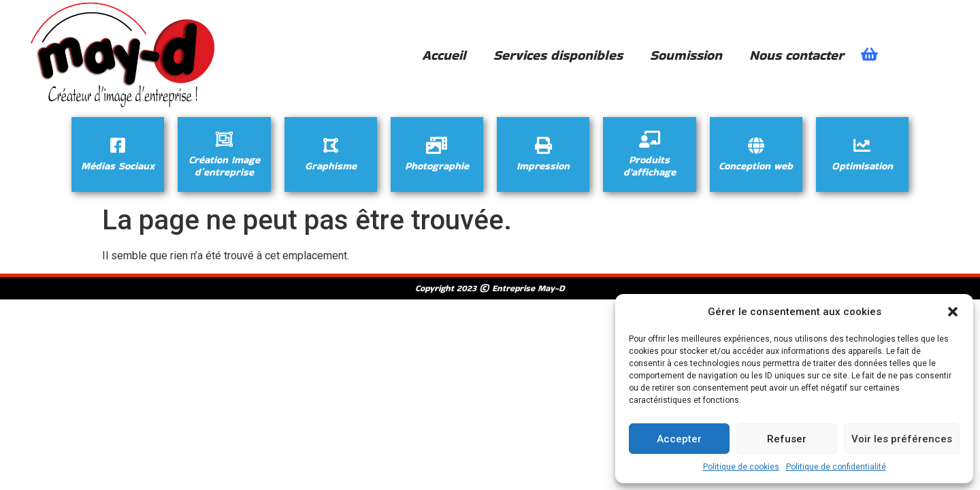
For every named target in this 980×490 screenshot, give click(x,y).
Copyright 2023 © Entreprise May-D (490, 288)
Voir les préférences (902, 439)
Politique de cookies (741, 467)
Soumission (686, 55)
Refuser (787, 439)
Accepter (679, 439)
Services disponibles (558, 55)
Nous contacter (797, 55)
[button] (953, 312)
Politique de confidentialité (836, 467)
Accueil (444, 55)
